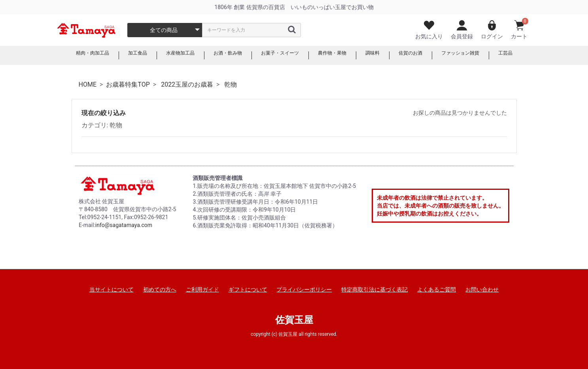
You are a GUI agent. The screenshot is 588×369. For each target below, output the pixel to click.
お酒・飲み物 (221, 55)
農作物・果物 (337, 55)
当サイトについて (112, 290)
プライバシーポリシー (304, 290)
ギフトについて (248, 290)
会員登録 (462, 30)
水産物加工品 (169, 55)
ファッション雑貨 (477, 55)
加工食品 (123, 55)
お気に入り (429, 30)
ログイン (492, 30)
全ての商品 (164, 30)
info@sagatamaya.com (124, 225)
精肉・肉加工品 (73, 55)
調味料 (381, 55)
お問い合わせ (482, 290)
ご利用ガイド (202, 290)
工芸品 (526, 55)
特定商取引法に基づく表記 (374, 290)
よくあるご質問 (437, 290)
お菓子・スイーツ (279, 55)
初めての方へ (160, 290)
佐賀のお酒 (422, 55)
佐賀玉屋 (294, 320)
